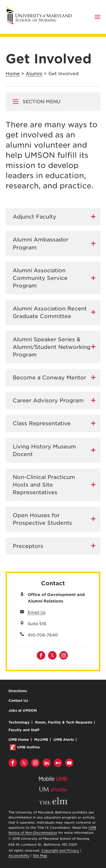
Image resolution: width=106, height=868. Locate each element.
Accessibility (19, 856)
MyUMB (41, 739)
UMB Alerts (64, 739)
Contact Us (18, 700)
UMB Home (19, 739)
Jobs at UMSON (23, 710)
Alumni (34, 74)
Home (13, 74)
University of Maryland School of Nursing (41, 9)
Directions (18, 691)
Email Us (37, 612)
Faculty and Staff (24, 730)
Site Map (40, 856)
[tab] (53, 217)
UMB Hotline (28, 747)
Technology (19, 722)
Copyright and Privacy (60, 850)
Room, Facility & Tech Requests (64, 722)
